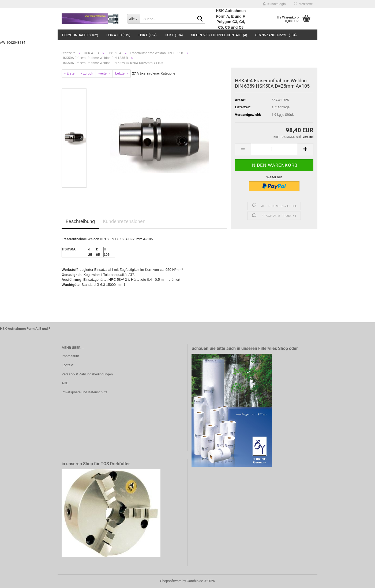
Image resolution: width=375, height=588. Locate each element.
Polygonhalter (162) (80, 35)
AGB (65, 383)
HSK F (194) (174, 35)
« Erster (70, 73)
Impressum (70, 356)
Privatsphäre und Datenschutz (84, 392)
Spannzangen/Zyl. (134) (276, 35)
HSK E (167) (148, 35)
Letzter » (122, 73)
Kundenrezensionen (124, 221)
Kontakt (67, 365)
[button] (243, 149)
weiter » (104, 73)
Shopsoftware (171, 581)
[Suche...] (133, 19)
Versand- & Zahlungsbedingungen (87, 374)
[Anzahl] (274, 149)
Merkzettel (304, 4)
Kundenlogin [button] (274, 4)
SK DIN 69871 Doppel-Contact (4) (219, 35)
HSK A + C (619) (118, 35)
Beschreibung (80, 221)
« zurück (87, 73)
